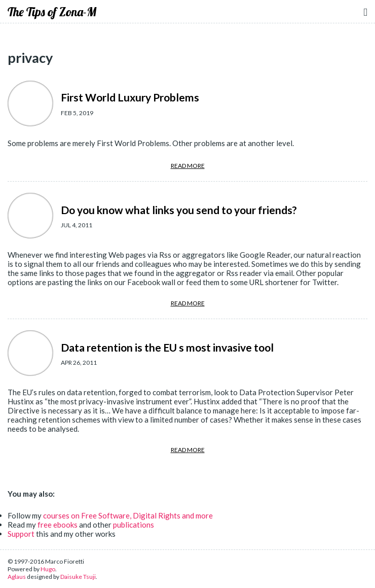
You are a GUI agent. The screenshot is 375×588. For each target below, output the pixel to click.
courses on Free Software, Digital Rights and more (128, 515)
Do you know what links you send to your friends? (179, 210)
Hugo (48, 569)
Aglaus (17, 577)
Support (21, 534)
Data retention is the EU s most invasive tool (167, 347)
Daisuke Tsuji (78, 577)
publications (134, 525)
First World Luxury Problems (130, 97)
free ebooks (58, 525)
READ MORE (188, 166)
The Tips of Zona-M (52, 12)
